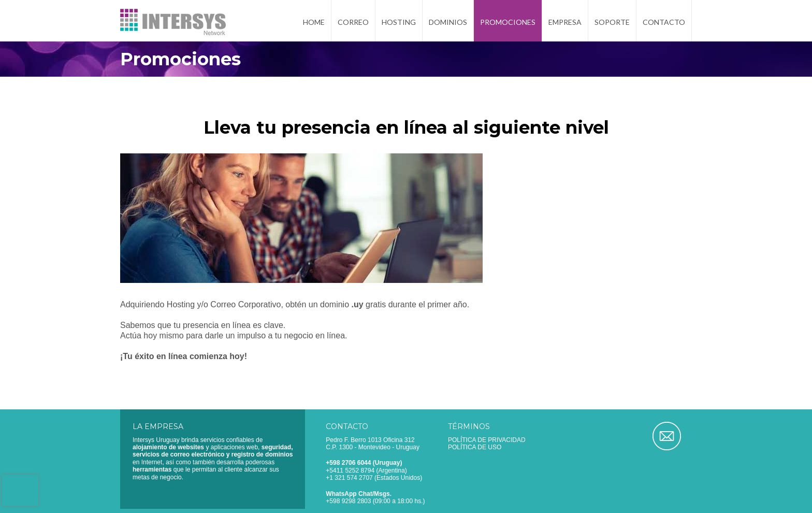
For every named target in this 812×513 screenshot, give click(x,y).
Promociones (508, 22)
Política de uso (475, 447)
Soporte (612, 22)
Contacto (664, 22)
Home (314, 22)
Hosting (399, 22)
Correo (353, 22)
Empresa (565, 22)
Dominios (448, 22)
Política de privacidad (487, 440)
